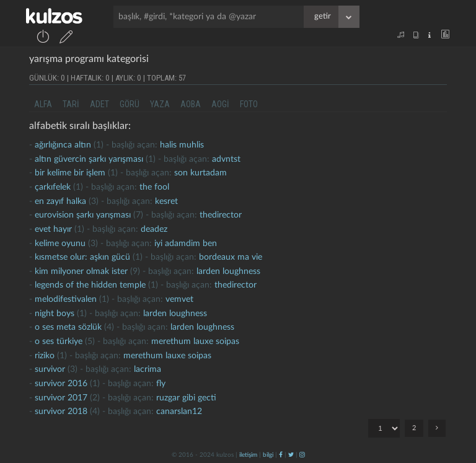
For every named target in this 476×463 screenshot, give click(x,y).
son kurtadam (201, 173)
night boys (55, 314)
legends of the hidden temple (90, 285)
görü (130, 104)
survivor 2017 (61, 398)
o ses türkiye (59, 342)
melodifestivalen (66, 299)
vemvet (179, 299)
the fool (154, 187)
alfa (43, 104)
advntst (226, 159)
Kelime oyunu (60, 244)
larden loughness (228, 271)
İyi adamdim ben (186, 244)
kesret (166, 201)
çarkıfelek (53, 187)
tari (71, 104)
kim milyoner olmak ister (81, 271)
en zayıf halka (60, 201)
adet (99, 104)
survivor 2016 (61, 384)
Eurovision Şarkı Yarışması (83, 215)
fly (161, 384)
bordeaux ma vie (231, 257)
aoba (191, 104)
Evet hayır (53, 229)
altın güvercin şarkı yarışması (89, 159)
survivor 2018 (61, 412)
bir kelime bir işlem (70, 173)
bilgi (268, 455)
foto (249, 104)
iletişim (248, 455)
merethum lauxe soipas (195, 342)
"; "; (384, 428)
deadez (154, 229)
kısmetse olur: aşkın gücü (82, 257)
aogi (220, 104)
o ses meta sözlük (68, 327)
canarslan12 (179, 412)
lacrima (148, 369)
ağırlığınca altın (63, 145)
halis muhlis (182, 145)
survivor (50, 369)
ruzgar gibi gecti (186, 398)
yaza (160, 104)
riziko (45, 356)
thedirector (221, 215)
